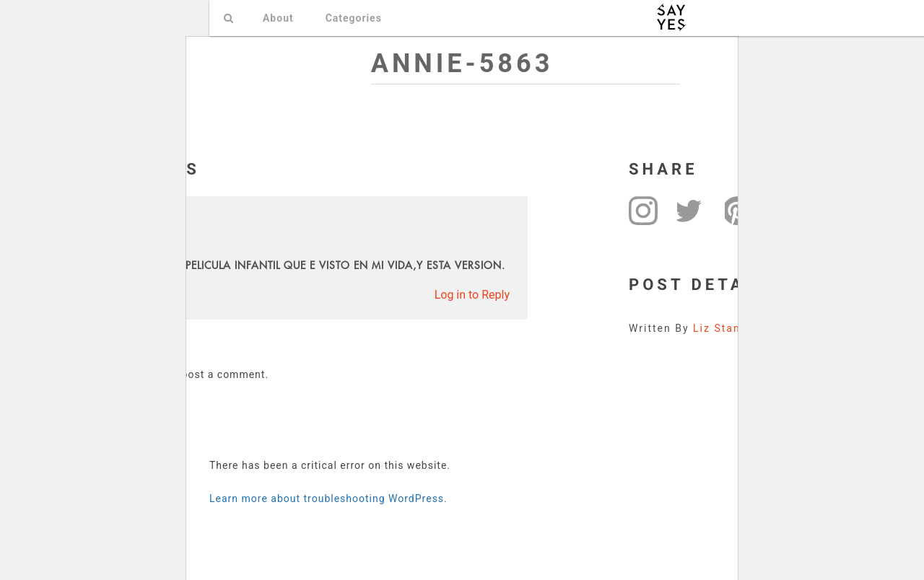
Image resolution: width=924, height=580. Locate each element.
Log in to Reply (472, 295)
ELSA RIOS (101, 221)
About (278, 18)
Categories (354, 18)
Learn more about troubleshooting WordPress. (328, 498)
